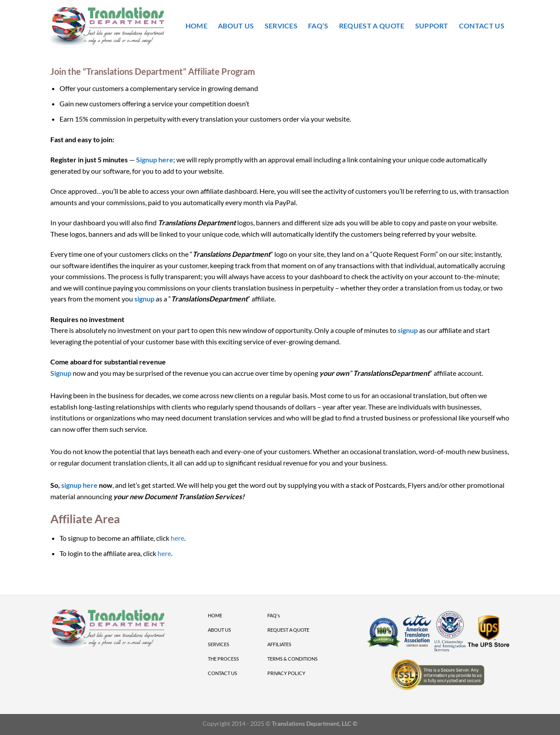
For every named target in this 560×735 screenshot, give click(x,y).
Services (281, 26)
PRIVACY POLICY (286, 673)
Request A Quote (372, 26)
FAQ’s (318, 26)
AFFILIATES (279, 644)
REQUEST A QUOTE (288, 630)
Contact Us (482, 26)
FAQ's (274, 615)
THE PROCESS (223, 659)
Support (432, 26)
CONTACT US (222, 673)
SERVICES (219, 644)
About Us (236, 26)
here (177, 538)
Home (196, 26)
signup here (79, 485)
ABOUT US (219, 630)
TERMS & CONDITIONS (292, 659)
